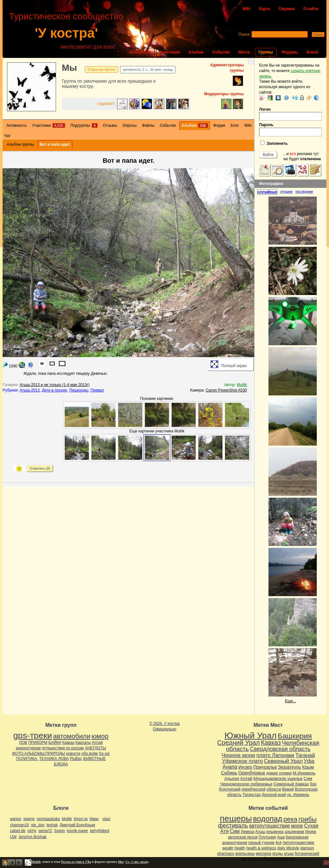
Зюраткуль (290, 767)
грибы (307, 819)
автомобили (72, 736)
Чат (7, 136)
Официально (165, 729)
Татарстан (252, 795)
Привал (97, 390)
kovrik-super (77, 831)
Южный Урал (250, 735)
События (221, 52)
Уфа (309, 761)
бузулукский (230, 789)
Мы (69, 68)
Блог (235, 125)
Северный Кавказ (291, 784)
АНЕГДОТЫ (95, 748)
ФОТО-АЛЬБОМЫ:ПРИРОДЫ (38, 753)
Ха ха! (104, 753)
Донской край (274, 795)
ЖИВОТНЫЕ (94, 759)
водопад (268, 819)
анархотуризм (28, 748)
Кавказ (69, 743)
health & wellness (261, 848)
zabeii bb (18, 831)
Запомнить (274, 143)
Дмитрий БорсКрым (77, 825)
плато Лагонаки (275, 755)
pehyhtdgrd (99, 831)
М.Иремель (304, 773)
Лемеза (247, 832)
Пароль (291, 129)
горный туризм (261, 843)
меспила (264, 854)
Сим (308, 778)
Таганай (305, 755)
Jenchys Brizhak (32, 837)
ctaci (106, 819)
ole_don (38, 825)
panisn (16, 819)
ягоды (278, 854)
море (297, 826)
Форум (219, 125)
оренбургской (254, 789)
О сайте (311, 9)
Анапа (230, 767)
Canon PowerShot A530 (226, 390)
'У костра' (66, 33)
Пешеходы (79, 390)
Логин (291, 114)
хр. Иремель (298, 795)
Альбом (196, 52)
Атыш (260, 832)
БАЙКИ (55, 743)
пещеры (236, 818)
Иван (94, 819)
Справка (287, 9)
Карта (264, 9)
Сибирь (229, 773)
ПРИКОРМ (38, 743)
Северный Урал (283, 761)
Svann (60, 831)
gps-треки (33, 735)
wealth (228, 848)
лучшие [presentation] (286, 191)
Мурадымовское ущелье (278, 778)
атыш (289, 854)
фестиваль (233, 825)
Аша (281, 837)
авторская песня (243, 837)
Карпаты (83, 743)
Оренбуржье (252, 773)
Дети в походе (55, 390)
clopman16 (19, 825)
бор (313, 784)
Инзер (245, 767)
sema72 (45, 831)
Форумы (290, 52)
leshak (52, 825)
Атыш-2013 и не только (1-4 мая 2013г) (55, 385)
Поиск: (244, 34)
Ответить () (40, 468)
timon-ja (81, 819)
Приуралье (265, 767)
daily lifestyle (288, 848)
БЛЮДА (61, 764)
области (274, 789)
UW (13, 837)
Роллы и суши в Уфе (76, 862)
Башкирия (295, 736)
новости (73, 753)
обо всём (90, 753)
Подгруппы (84, 125)
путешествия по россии (63, 748)
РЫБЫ (76, 759)
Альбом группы (20, 144)
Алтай (97, 743)
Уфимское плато (242, 761)
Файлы (148, 125)
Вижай (288, 789)
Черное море (238, 755)
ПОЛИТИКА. (27, 759)
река (290, 819)
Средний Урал (238, 743)
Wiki (246, 9)
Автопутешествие (298, 843)
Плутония (267, 837)
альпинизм (294, 832)
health (240, 848)
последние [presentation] (304, 191)
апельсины (245, 854)
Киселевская (297, 837)
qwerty (29, 819)
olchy (32, 831)
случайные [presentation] (267, 192)
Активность (140, 52)
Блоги (312, 52)
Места (244, 52)
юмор (100, 736)
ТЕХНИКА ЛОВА (54, 759)
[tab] (269, 192)
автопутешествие (269, 826)
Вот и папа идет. (55, 144)
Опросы (130, 125)
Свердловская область (280, 749)
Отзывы (110, 125)
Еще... (290, 701)
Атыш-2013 (30, 390)
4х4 (278, 843)
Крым (308, 767)
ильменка (275, 832)
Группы (266, 52)
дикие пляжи (279, 773)
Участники (170, 52)
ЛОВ (23, 743)
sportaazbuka (48, 819)
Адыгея (232, 778)
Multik (242, 385)
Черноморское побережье (246, 784)
